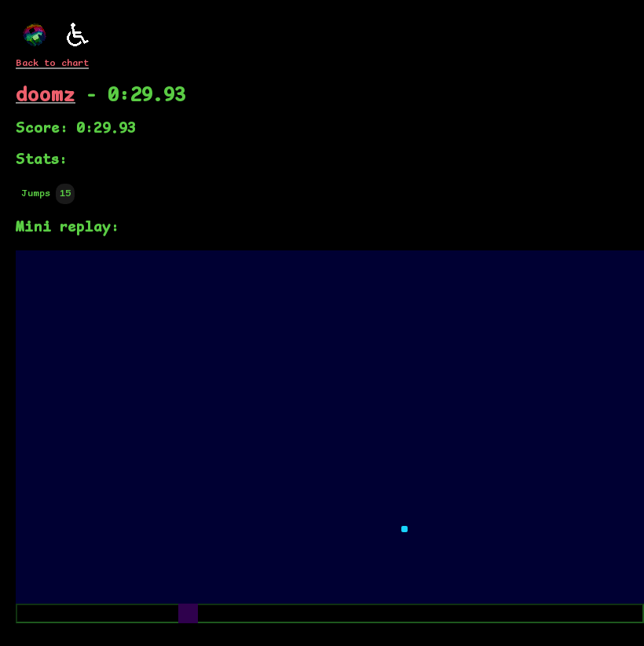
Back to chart (52, 63)
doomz (46, 95)
